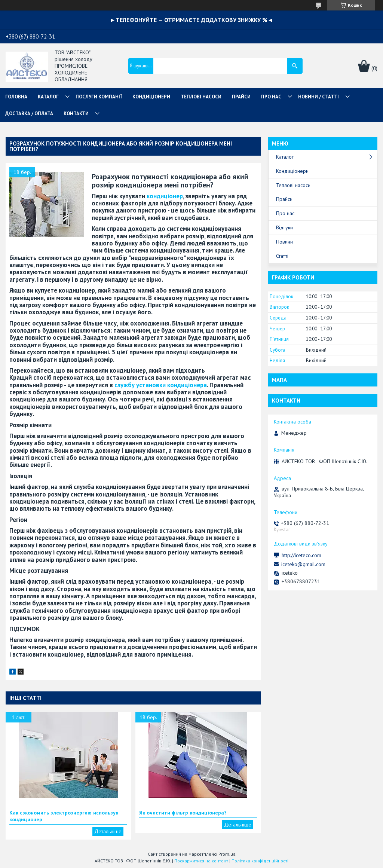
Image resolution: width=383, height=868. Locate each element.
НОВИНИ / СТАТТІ (318, 97)
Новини (284, 242)
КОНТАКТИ (76, 114)
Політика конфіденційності (260, 861)
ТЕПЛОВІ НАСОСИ (201, 97)
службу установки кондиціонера (161, 385)
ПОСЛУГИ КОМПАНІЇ (99, 97)
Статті (282, 256)
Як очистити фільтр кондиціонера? (183, 813)
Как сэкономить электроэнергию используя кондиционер (64, 816)
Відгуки (284, 227)
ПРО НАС (271, 97)
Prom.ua (227, 854)
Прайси (284, 199)
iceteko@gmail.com (303, 564)
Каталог (285, 157)
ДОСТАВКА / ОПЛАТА (29, 114)
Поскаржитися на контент (201, 861)
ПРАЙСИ (241, 97)
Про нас (285, 213)
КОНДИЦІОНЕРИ (151, 97)
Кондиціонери (292, 171)
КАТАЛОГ (48, 97)
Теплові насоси (293, 185)
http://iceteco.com (301, 555)
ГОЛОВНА (16, 97)
